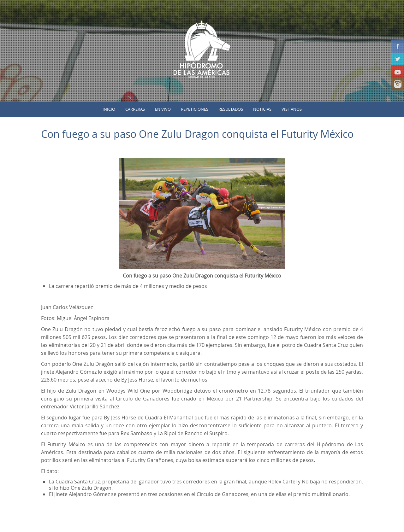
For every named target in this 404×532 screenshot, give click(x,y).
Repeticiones (195, 109)
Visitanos (292, 109)
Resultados (231, 109)
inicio (109, 109)
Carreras (135, 109)
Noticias (262, 109)
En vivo (163, 109)
